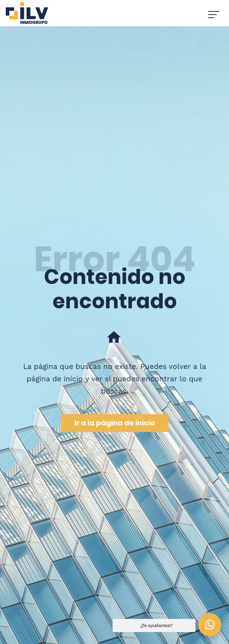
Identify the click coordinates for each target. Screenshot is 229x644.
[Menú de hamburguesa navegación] (214, 13)
